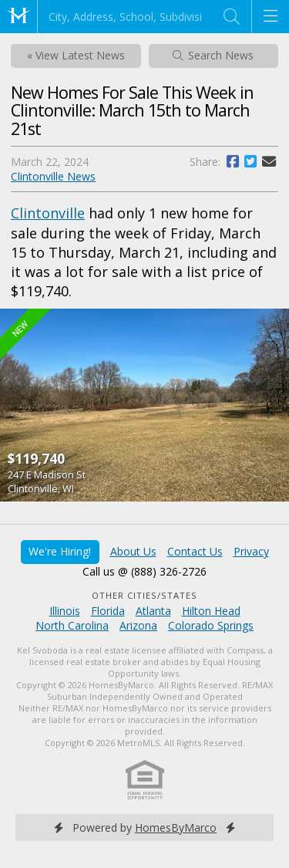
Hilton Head (211, 611)
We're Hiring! (60, 551)
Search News (213, 55)
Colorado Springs (211, 625)
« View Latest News (76, 55)
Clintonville (48, 213)
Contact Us (195, 551)
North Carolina (72, 625)
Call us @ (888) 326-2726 (144, 571)
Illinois (65, 611)
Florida (108, 611)
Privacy (251, 551)
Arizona (138, 625)
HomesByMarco (176, 827)
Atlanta (153, 611)
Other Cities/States (144, 595)
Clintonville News (53, 176)
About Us (133, 551)
